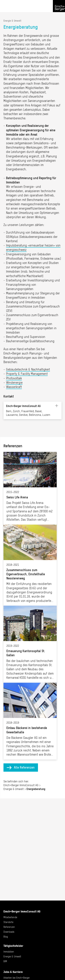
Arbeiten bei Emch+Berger (17, 978)
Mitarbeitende (10, 917)
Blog (6, 937)
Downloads (9, 932)
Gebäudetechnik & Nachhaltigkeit (28, 369)
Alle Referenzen (24, 767)
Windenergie (14, 383)
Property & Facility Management (27, 374)
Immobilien (9, 952)
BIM (5, 961)
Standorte (8, 922)
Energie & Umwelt (12, 21)
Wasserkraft (14, 387)
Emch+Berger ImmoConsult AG (21, 785)
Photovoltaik (14, 378)
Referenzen (9, 927)
